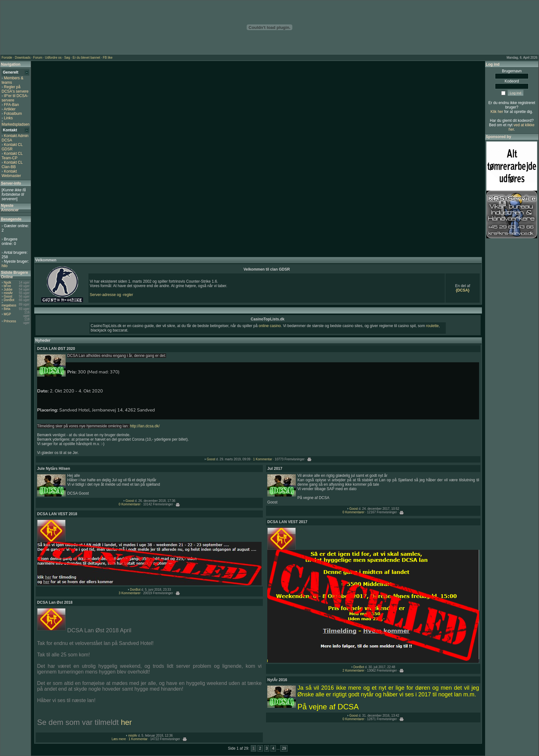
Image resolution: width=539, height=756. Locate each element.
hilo (5, 266)
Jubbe (8, 289)
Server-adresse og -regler (111, 295)
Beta (7, 309)
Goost (8, 296)
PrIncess (10, 321)
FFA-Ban (11, 105)
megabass (9, 305)
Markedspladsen (16, 124)
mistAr (8, 293)
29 (284, 748)
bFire (7, 286)
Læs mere (119, 739)
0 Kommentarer (130, 504)
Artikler (10, 109)
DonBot (9, 300)
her (126, 722)
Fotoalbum (13, 114)
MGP (7, 314)
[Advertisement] (258, 159)
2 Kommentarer (353, 671)
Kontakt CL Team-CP (12, 156)
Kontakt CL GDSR (12, 147)
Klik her (497, 112)
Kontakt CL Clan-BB (12, 165)
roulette (432, 326)
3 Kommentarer (130, 593)
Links (8, 118)
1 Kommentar (263, 459)
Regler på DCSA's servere (15, 89)
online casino (270, 326)
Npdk (7, 283)
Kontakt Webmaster (11, 174)
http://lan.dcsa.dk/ (145, 426)
